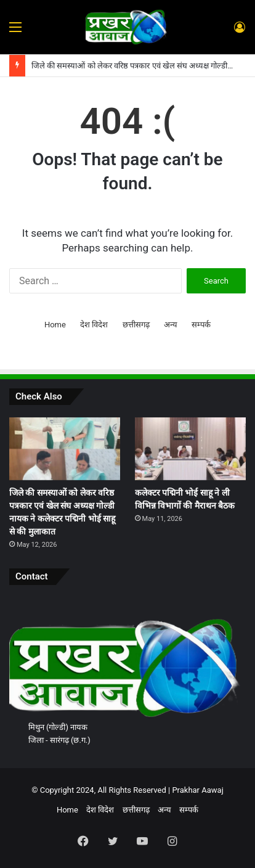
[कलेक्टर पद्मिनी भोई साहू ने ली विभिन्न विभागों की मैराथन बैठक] (190, 449)
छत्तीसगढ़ (136, 325)
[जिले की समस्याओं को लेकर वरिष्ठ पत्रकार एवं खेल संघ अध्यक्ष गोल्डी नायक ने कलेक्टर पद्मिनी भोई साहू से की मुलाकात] (65, 449)
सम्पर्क (201, 325)
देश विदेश (94, 325)
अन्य (171, 325)
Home (55, 325)
